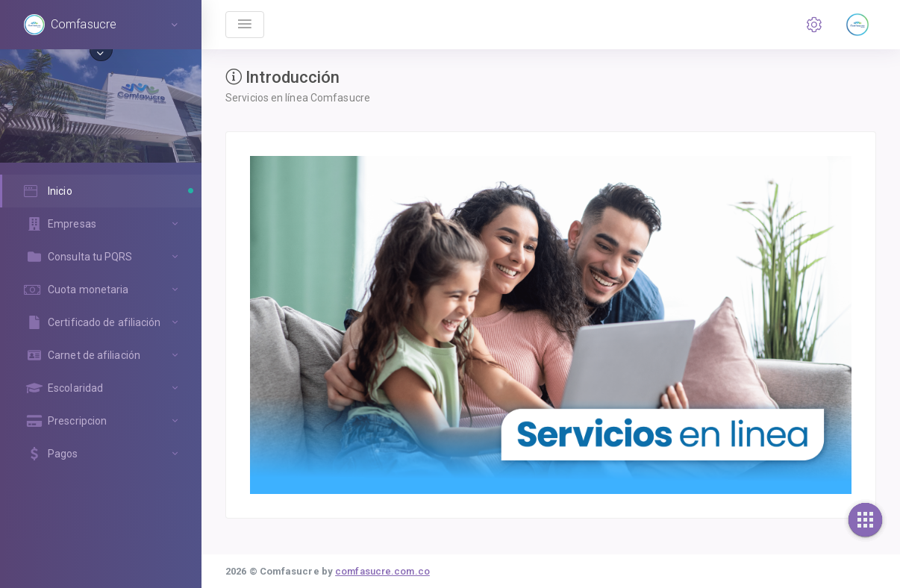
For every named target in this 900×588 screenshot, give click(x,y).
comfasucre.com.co (382, 571)
